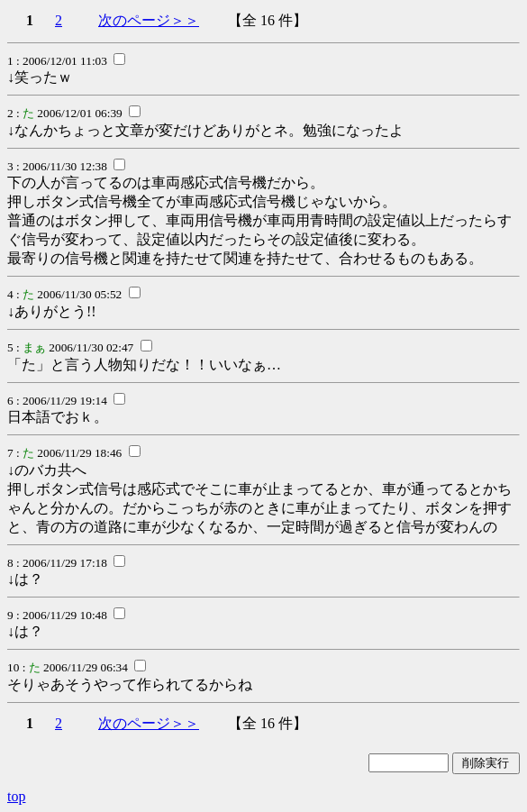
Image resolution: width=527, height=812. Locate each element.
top (16, 796)
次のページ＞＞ (149, 20)
